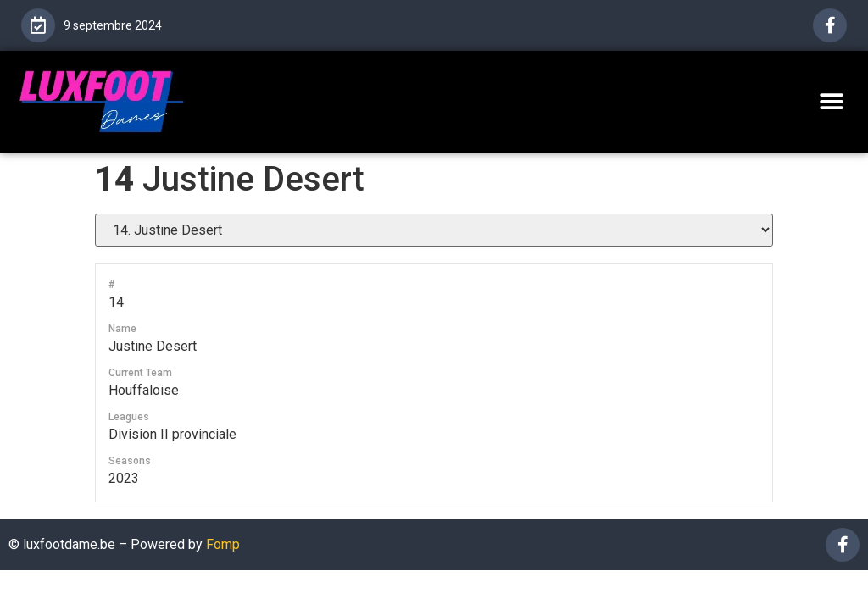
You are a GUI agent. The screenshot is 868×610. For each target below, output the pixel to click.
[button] (832, 101)
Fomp (223, 544)
